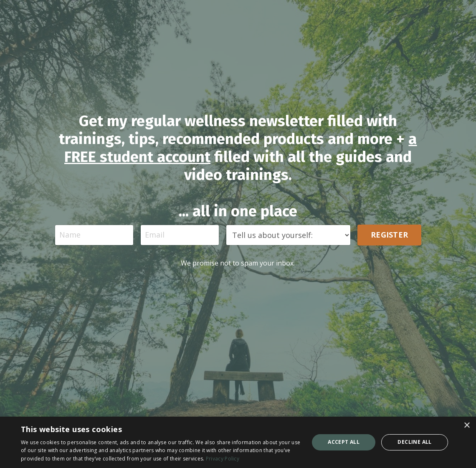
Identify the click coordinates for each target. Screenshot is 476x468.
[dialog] (238, 442)
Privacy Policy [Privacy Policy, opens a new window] (223, 459)
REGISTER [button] (389, 235)
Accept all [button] (344, 442)
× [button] (467, 426)
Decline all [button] (414, 442)
